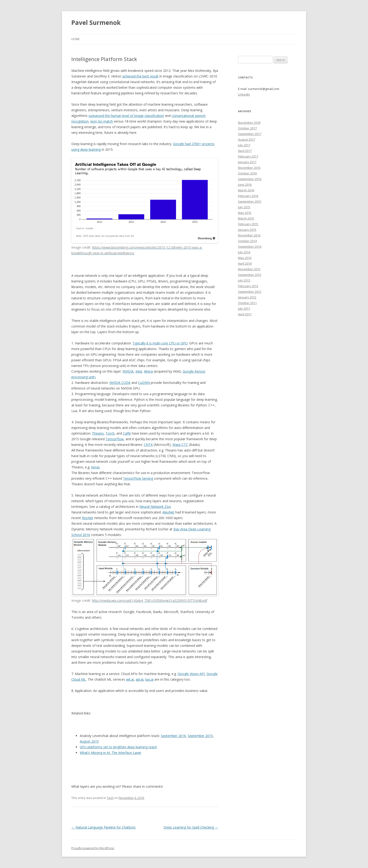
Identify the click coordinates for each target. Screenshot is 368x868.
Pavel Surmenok (96, 23)
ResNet (88, 518)
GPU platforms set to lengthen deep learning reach (118, 747)
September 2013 (250, 275)
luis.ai (149, 679)
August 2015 (89, 741)
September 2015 (200, 736)
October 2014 (247, 241)
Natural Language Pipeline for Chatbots (103, 827)
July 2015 (244, 207)
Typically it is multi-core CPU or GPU (160, 343)
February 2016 (248, 196)
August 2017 (247, 139)
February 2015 (248, 224)
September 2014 (250, 247)
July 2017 (244, 145)
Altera (148, 371)
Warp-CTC (180, 445)
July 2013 (244, 280)
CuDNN (144, 383)
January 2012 (247, 297)
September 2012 (250, 292)
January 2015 (247, 230)
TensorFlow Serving (138, 478)
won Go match (102, 121)
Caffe (127, 433)
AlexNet (168, 512)
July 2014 (244, 252)
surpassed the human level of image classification (126, 116)
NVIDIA (128, 371)
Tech (110, 798)
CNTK (148, 445)
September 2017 (250, 134)
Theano (98, 433)
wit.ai (130, 679)
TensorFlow (115, 439)
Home (75, 39)
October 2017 (247, 128)
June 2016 (245, 185)
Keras (95, 467)
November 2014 (249, 235)
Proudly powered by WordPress (93, 848)
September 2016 (173, 736)
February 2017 (248, 156)
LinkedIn (244, 94)
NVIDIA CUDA (120, 383)
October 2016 (247, 173)
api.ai (140, 679)
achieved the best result (140, 76)
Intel (139, 371)
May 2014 (245, 258)
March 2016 (246, 190)
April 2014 (245, 263)
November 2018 (249, 123)
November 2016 (249, 168)
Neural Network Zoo (155, 507)
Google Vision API (191, 674)
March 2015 (246, 218)
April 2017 (245, 151)
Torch (110, 433)
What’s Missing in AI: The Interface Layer (111, 753)
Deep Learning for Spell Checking (191, 827)
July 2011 (244, 309)
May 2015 (245, 213)
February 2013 (248, 286)
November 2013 (249, 269)
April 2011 (245, 314)
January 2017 (247, 162)
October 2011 (247, 303)
